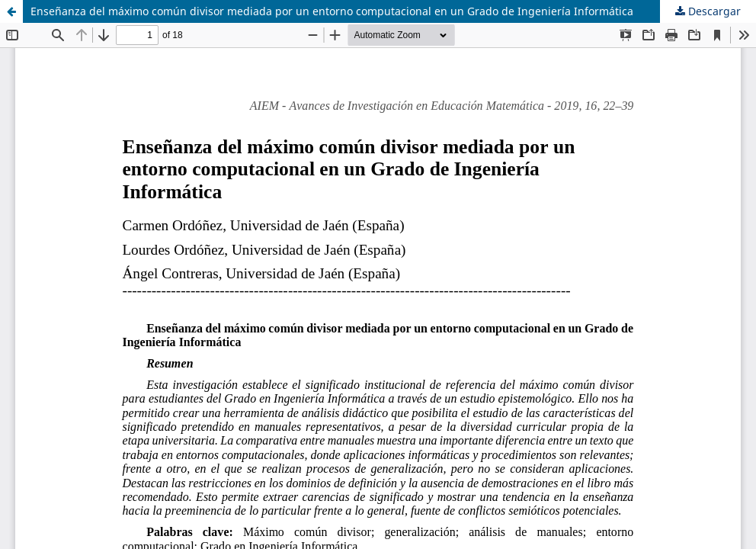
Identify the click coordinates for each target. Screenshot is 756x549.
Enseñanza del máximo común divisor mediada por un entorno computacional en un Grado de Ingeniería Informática (332, 11)
